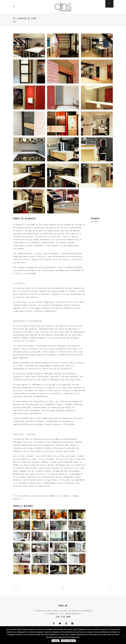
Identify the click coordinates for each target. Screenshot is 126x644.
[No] (123, 635)
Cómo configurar (68, 641)
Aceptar (56, 641)
